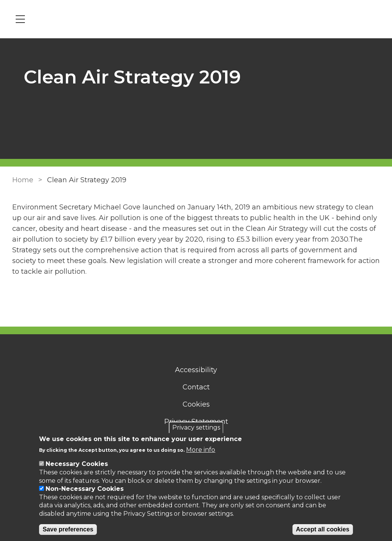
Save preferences (68, 529)
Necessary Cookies (77, 464)
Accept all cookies (323, 529)
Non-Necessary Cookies (85, 489)
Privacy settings (196, 427)
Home (23, 180)
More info (201, 450)
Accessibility (196, 370)
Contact (196, 387)
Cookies (196, 404)
